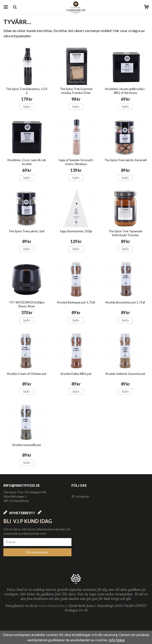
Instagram (80, 496)
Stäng (120, 640)
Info (27, 107)
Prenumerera (37, 552)
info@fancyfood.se (22, 485)
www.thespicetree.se (54, 606)
